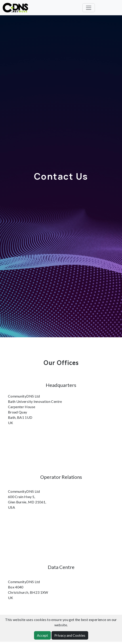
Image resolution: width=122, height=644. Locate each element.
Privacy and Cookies (70, 635)
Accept (42, 635)
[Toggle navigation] (89, 8)
